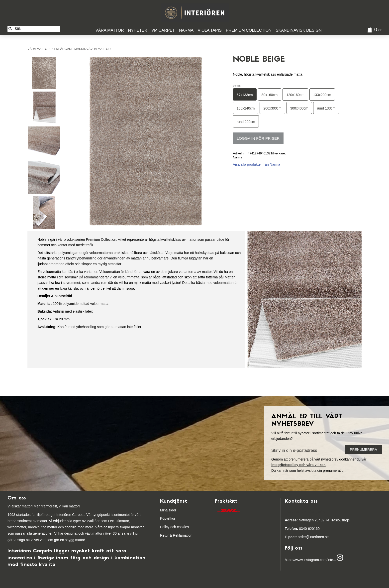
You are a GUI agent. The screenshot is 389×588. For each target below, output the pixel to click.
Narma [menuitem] (186, 30)
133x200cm (322, 95)
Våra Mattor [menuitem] (110, 30)
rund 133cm (326, 108)
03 (294, 529)
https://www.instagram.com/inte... (310, 560)
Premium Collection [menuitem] (249, 30)
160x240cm (246, 108)
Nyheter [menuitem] (138, 30)
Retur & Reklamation (176, 535)
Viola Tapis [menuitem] (210, 30)
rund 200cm (246, 122)
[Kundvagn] (373, 30)
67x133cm (245, 95)
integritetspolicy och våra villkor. (298, 465)
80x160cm (270, 95)
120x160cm (295, 95)
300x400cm (299, 108)
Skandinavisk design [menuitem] (299, 30)
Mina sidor (168, 510)
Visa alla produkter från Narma (257, 164)
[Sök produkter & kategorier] (37, 29)
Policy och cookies (174, 527)
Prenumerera (363, 450)
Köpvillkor (168, 518)
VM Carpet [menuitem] (163, 30)
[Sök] (10, 29)
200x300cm (272, 108)
